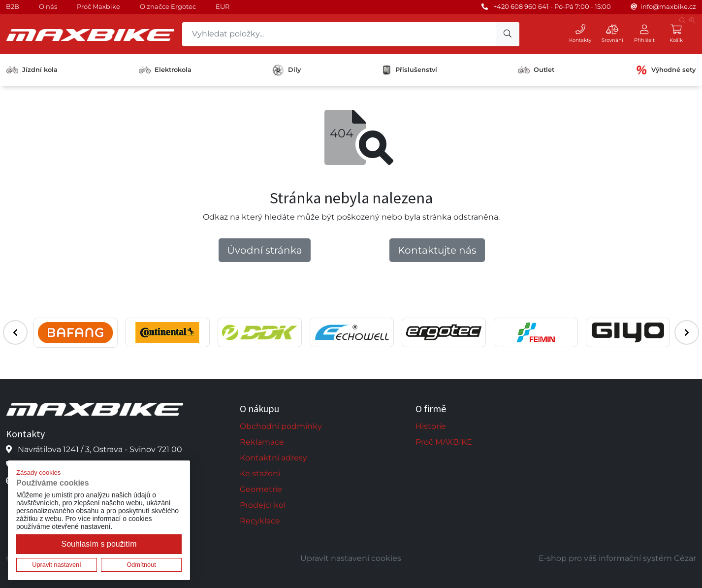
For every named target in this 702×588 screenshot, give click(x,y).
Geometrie (261, 489)
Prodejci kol (263, 505)
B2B (13, 6)
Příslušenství (409, 70)
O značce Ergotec (168, 6)
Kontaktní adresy (273, 458)
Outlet (536, 70)
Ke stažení (260, 474)
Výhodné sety (666, 70)
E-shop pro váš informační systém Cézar (617, 558)
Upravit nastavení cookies (351, 558)
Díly (287, 70)
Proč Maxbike (98, 6)
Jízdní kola (32, 70)
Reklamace (262, 442)
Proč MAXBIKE (444, 442)
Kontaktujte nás (437, 250)
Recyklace (260, 521)
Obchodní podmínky (281, 426)
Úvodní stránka (265, 250)
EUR (223, 6)
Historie (431, 426)
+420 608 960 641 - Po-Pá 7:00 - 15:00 (552, 6)
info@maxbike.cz (668, 6)
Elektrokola (165, 70)
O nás (48, 6)
